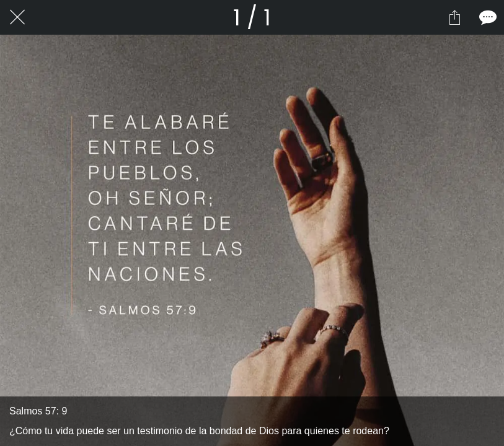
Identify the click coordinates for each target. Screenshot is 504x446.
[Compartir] (454, 17)
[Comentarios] (487, 17)
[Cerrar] (17, 17)
